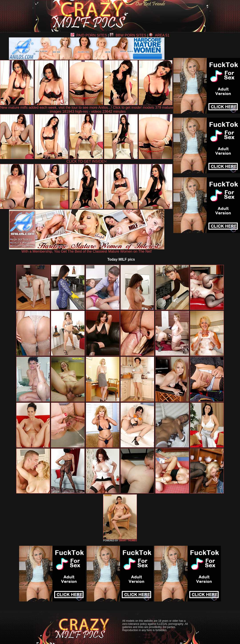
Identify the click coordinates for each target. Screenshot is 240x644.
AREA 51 (159, 35)
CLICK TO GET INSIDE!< (87, 161)
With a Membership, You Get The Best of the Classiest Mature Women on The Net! (87, 250)
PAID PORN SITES (89, 35)
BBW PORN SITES (128, 35)
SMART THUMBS (128, 541)
